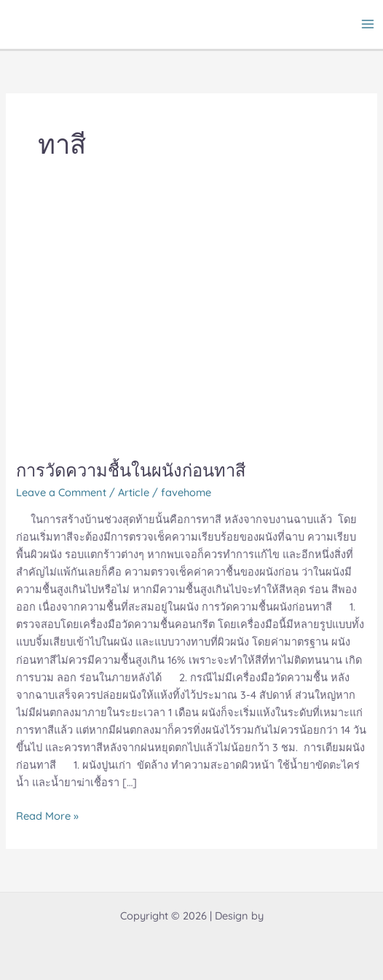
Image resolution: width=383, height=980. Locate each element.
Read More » (47, 815)
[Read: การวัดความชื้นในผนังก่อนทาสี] (145, 327)
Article (134, 492)
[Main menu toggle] (368, 24)
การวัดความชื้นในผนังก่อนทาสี (131, 470)
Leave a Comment (61, 492)
